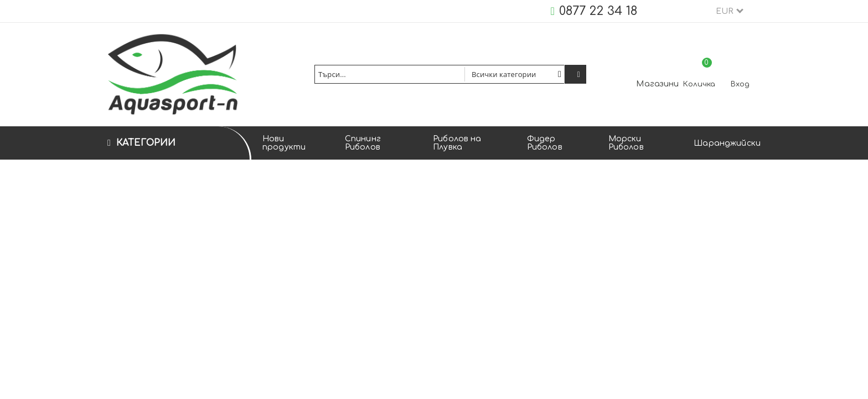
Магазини (657, 84)
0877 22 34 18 (598, 11)
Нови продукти (284, 143)
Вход (740, 84)
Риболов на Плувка (457, 143)
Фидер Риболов (545, 143)
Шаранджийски (727, 143)
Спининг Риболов (363, 143)
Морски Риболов (626, 143)
